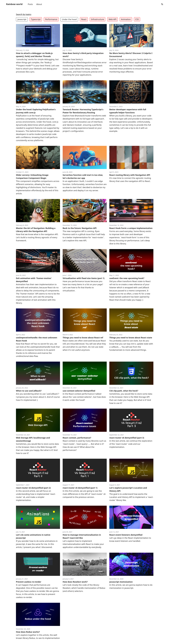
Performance (51, 19)
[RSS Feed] (162, 4)
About (39, 4)
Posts (30, 4)
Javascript (22, 19)
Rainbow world (14, 4)
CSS (137, 19)
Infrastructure (98, 19)
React (84, 19)
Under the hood (69, 19)
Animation (126, 19)
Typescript (36, 19)
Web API (112, 19)
